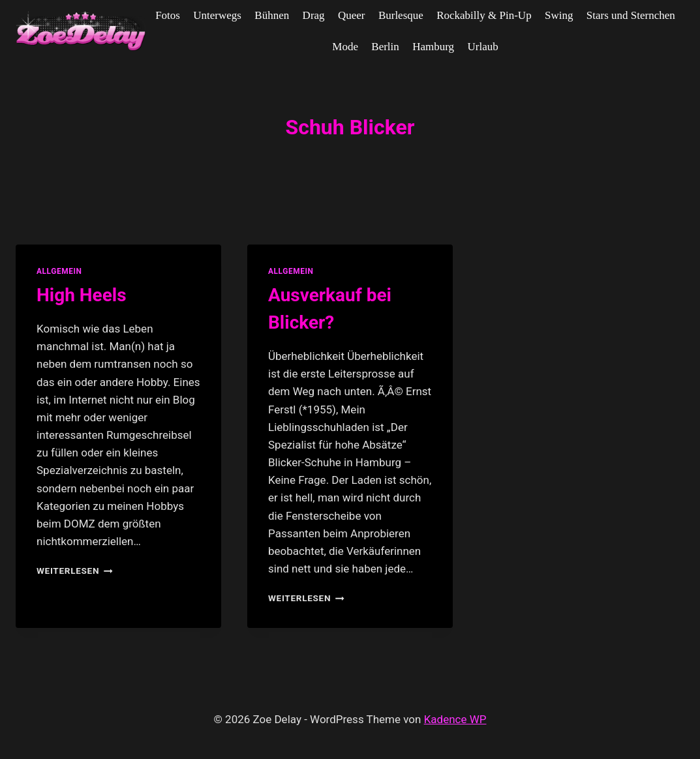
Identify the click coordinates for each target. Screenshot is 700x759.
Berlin (385, 47)
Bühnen (272, 15)
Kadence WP (455, 719)
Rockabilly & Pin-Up (484, 15)
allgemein (59, 271)
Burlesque (401, 15)
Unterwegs (217, 15)
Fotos (168, 15)
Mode (345, 47)
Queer (352, 15)
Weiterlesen (75, 571)
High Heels (82, 295)
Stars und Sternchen (631, 15)
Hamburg (433, 47)
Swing (559, 15)
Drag (314, 15)
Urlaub (482, 47)
